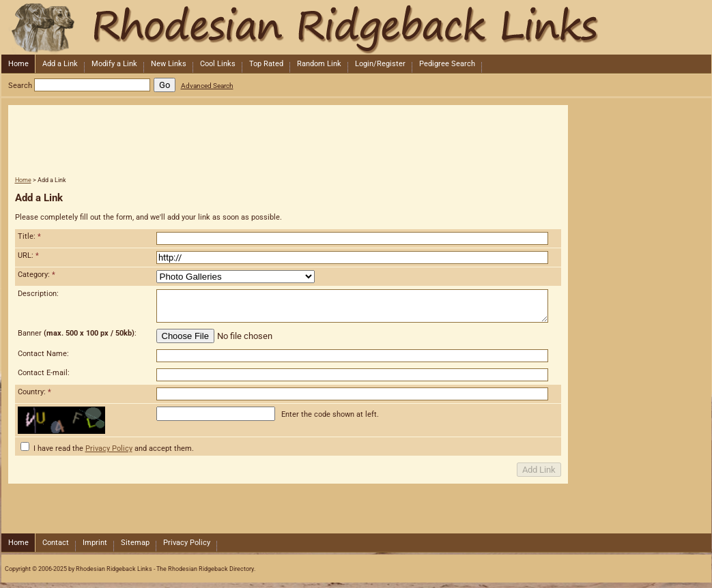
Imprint (95, 543)
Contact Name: (43, 354)
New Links (169, 64)
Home (18, 64)
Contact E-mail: (44, 373)
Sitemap (135, 543)
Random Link (319, 64)
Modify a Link (114, 64)
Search (20, 86)
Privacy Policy (109, 449)
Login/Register (380, 64)
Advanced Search (207, 86)
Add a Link (60, 64)
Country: (34, 392)
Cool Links (218, 64)
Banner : (77, 333)
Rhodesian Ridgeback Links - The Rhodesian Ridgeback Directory (355, 27)
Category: (37, 275)
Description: (38, 294)
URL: (28, 255)
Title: (29, 236)
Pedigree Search (447, 64)
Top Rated (266, 64)
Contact (56, 543)
